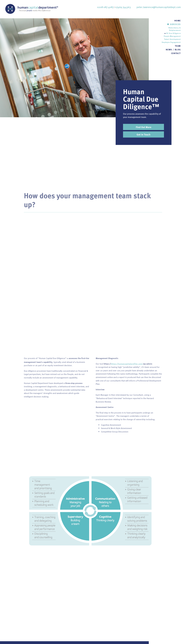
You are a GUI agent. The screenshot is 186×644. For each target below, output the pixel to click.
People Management (172, 36)
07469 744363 (123, 7)
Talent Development (172, 39)
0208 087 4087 (105, 7)
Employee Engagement (171, 42)
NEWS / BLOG (173, 49)
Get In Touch (143, 134)
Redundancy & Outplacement (175, 29)
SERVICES (175, 24)
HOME (178, 20)
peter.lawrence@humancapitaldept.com (159, 7)
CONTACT (176, 53)
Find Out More (144, 127)
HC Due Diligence (173, 33)
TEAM (178, 46)
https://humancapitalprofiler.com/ (127, 365)
